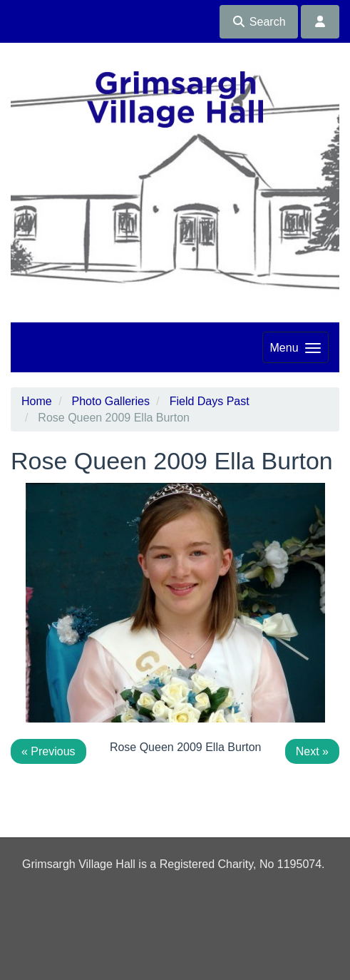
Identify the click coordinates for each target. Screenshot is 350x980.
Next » (312, 751)
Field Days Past (210, 401)
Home (37, 401)
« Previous (48, 751)
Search (258, 22)
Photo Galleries (110, 401)
